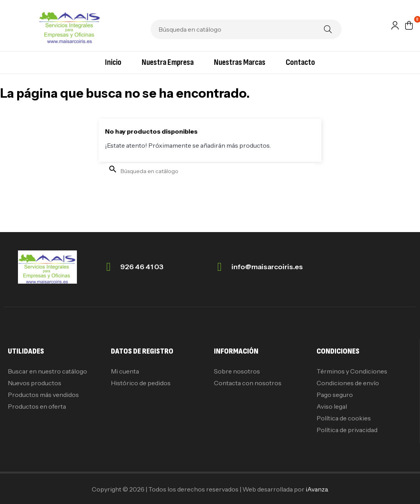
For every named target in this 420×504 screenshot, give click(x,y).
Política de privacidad (347, 430)
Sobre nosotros (237, 371)
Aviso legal (332, 406)
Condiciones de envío (348, 383)
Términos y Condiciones (352, 371)
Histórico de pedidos (141, 383)
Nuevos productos (35, 383)
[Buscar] (246, 29)
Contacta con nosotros (248, 383)
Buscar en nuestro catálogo (47, 371)
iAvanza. (317, 489)
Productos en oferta (37, 406)
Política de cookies (344, 418)
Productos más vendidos (43, 395)
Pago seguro (335, 395)
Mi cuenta (125, 371)
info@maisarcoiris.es (267, 267)
